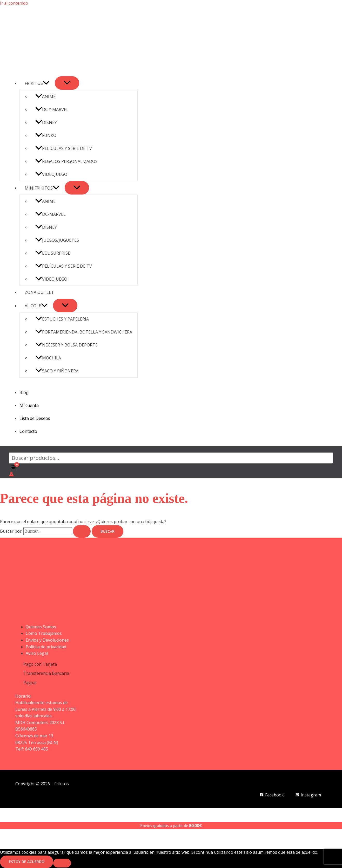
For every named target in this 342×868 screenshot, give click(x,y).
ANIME (45, 96)
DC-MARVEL (51, 214)
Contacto (28, 431)
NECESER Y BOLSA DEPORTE (66, 345)
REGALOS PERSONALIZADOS (66, 161)
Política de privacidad (46, 647)
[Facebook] (272, 795)
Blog (24, 392)
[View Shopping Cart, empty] (14, 468)
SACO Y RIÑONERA (57, 371)
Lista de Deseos (35, 418)
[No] (62, 863)
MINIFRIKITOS (42, 188)
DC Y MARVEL (52, 109)
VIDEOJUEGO (51, 174)
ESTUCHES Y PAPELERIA (62, 319)
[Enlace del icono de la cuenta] (11, 475)
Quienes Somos (41, 627)
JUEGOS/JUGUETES (57, 240)
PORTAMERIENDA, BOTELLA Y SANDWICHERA (84, 332)
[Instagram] (308, 795)
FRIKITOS (37, 83)
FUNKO (46, 135)
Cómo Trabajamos (44, 633)
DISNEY (46, 122)
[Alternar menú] (67, 83)
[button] (46, 83)
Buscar (16, 449)
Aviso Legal (37, 653)
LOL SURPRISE (53, 253)
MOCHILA (48, 358)
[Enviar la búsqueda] (82, 531)
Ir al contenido (14, 3)
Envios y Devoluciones (47, 640)
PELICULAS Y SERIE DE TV (64, 148)
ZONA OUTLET (39, 292)
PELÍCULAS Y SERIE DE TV (64, 266)
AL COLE (36, 306)
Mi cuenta (29, 405)
